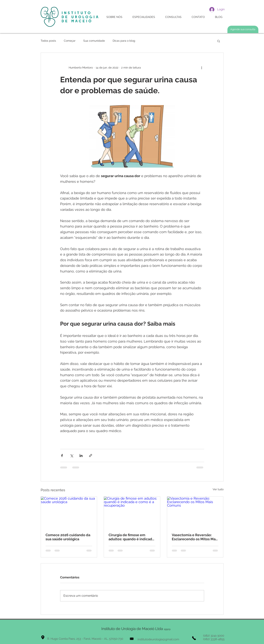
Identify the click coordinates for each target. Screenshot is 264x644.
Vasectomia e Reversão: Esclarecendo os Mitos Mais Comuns (195, 537)
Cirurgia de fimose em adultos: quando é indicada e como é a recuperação (131, 537)
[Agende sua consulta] (243, 29)
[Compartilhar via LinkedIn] (81, 456)
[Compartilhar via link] (91, 456)
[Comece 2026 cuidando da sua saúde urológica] (69, 512)
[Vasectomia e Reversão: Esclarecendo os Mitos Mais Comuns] (195, 512)
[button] (219, 41)
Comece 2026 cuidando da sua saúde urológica (68, 537)
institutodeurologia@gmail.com (158, 639)
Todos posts (48, 41)
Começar (70, 41)
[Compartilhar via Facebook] (62, 456)
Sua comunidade (94, 41)
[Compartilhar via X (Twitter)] (71, 456)
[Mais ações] (202, 68)
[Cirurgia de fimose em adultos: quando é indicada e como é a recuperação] (132, 512)
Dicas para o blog (124, 41)
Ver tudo (218, 489)
